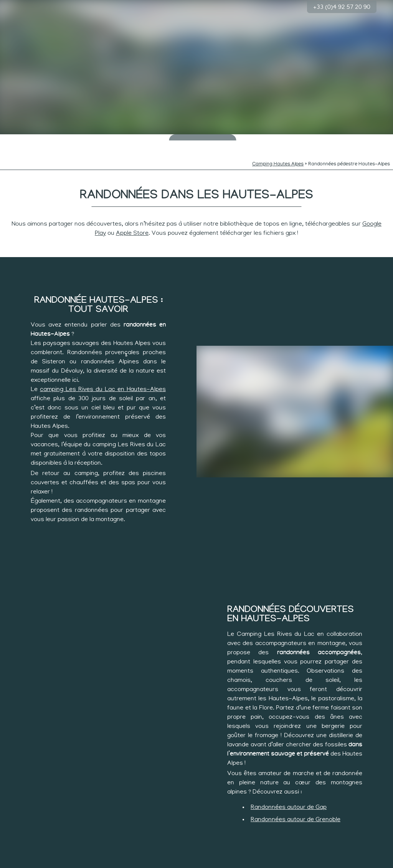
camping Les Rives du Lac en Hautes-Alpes (103, 378)
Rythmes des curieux (145, 141)
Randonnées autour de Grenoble (296, 808)
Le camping (22, 138)
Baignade (63, 138)
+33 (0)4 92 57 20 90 (342, 6)
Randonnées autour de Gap (289, 796)
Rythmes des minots (104, 141)
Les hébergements (330, 141)
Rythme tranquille (248, 141)
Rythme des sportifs (289, 141)
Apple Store (132, 222)
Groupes (371, 138)
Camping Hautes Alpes (278, 153)
